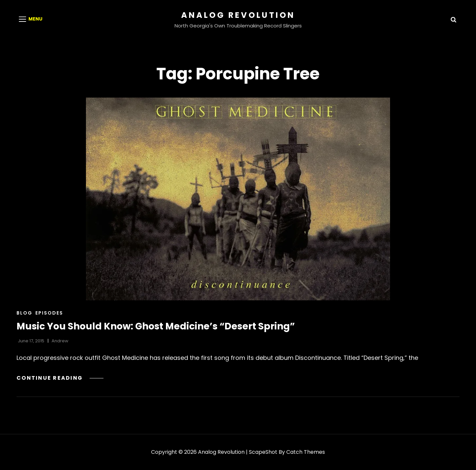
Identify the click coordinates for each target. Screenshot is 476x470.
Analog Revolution (238, 15)
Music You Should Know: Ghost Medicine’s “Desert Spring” (156, 326)
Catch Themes (306, 452)
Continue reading (60, 378)
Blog (24, 313)
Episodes (49, 313)
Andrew (60, 341)
